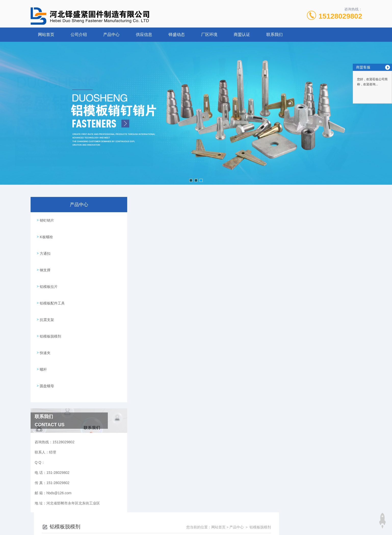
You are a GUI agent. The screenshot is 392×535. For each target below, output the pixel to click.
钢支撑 (44, 263)
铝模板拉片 (48, 277)
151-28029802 (167, 511)
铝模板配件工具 (51, 292)
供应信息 (144, 35)
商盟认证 (242, 35)
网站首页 (46, 35)
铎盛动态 (177, 35)
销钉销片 (46, 219)
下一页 (254, 392)
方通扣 (44, 248)
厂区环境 (209, 35)
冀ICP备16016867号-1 (233, 519)
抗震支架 (46, 306)
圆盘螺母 (46, 365)
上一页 (225, 392)
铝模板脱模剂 (50, 321)
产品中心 (111, 35)
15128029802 (340, 16)
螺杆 (43, 350)
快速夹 (44, 336)
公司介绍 (79, 35)
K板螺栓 (45, 234)
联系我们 (275, 35)
